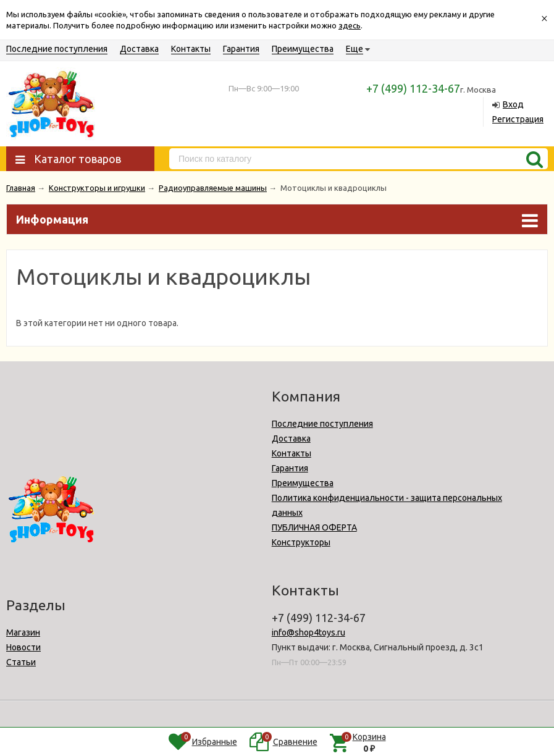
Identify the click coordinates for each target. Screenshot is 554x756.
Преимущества (303, 49)
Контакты (191, 49)
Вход (513, 104)
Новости (23, 647)
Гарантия (241, 49)
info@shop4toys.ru (308, 632)
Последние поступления (57, 49)
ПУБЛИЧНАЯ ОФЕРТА (314, 527)
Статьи (21, 662)
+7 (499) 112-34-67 (413, 88)
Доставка (139, 49)
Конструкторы (301, 542)
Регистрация (518, 119)
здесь (350, 25)
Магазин (23, 632)
